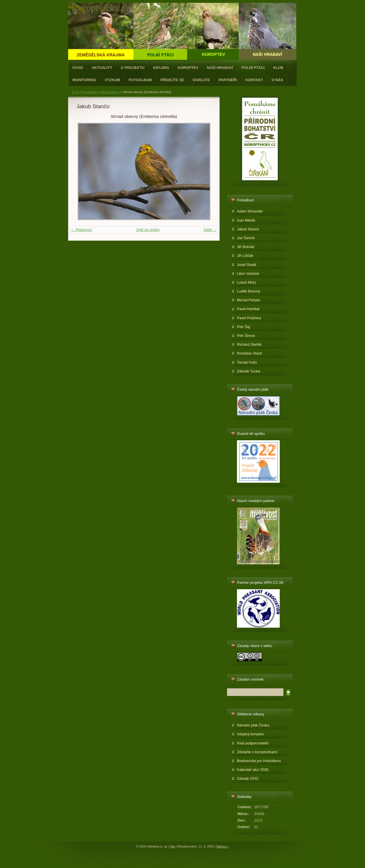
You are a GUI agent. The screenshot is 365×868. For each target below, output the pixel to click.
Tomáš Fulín (247, 362)
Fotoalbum (140, 80)
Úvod (78, 68)
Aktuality (102, 68)
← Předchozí (82, 230)
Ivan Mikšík (246, 220)
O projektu (133, 68)
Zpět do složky (148, 230)
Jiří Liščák (245, 256)
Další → (210, 230)
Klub (278, 68)
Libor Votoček (248, 274)
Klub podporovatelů (253, 743)
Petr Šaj (244, 327)
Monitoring (84, 80)
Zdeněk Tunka (249, 371)
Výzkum (112, 80)
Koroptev (188, 68)
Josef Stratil (247, 265)
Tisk (172, 846)
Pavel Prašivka (249, 318)
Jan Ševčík (246, 238)
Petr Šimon (246, 336)
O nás (277, 80)
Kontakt (254, 80)
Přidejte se (172, 80)
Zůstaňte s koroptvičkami (257, 752)
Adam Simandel (250, 211)
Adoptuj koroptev (251, 734)
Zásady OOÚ (248, 778)
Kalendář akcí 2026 (253, 770)
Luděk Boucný (249, 291)
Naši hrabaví (220, 68)
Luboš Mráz (247, 282)
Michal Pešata (248, 300)
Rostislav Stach (250, 353)
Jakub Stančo (110, 92)
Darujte (201, 80)
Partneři (228, 80)
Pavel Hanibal (248, 309)
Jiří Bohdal (246, 247)
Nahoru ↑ (223, 846)
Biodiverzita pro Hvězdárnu (259, 761)
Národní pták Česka (253, 725)
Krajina (161, 68)
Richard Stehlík (249, 344)
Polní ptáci (253, 68)
